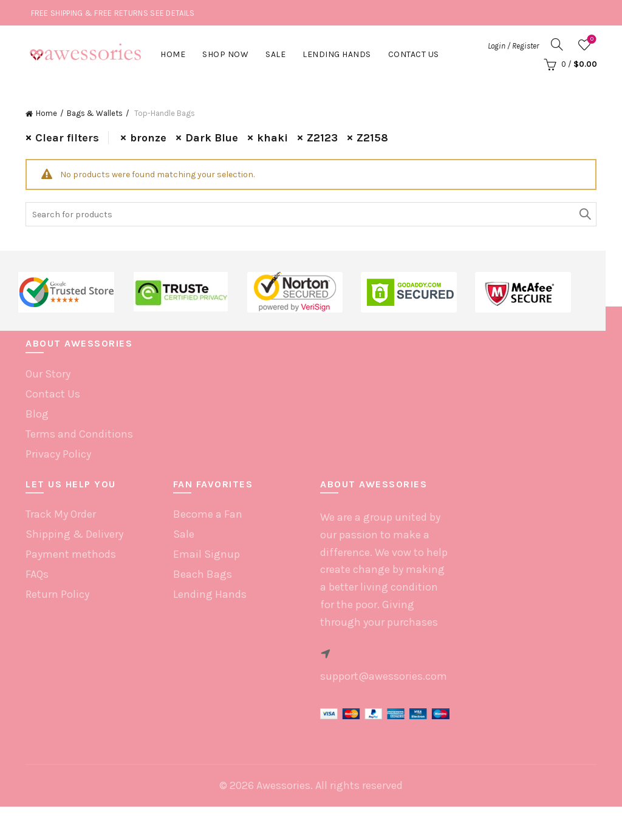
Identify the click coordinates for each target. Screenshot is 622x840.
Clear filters (67, 138)
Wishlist (591, 40)
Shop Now (225, 54)
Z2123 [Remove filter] (322, 138)
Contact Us (414, 54)
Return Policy (57, 594)
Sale (275, 54)
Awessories (283, 785)
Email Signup (207, 554)
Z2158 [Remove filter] (372, 138)
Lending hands (337, 54)
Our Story (48, 374)
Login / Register (513, 46)
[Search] (557, 44)
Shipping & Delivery (74, 534)
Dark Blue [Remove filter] (212, 138)
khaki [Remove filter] (272, 138)
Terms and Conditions (79, 434)
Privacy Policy (58, 454)
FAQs (37, 574)
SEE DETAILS (172, 13)
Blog (37, 414)
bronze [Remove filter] (148, 138)
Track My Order (61, 514)
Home (173, 54)
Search (584, 214)
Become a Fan (208, 514)
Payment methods (71, 554)
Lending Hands (210, 594)
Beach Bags (203, 574)
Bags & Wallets (95, 113)
